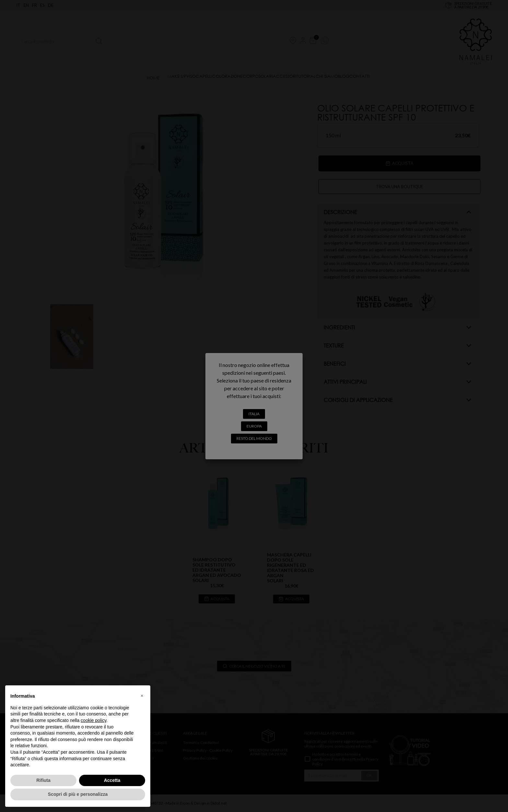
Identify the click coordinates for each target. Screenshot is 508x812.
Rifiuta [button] (43, 780)
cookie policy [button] (93, 720)
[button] (142, 696)
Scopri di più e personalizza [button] (78, 794)
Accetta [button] (112, 780)
